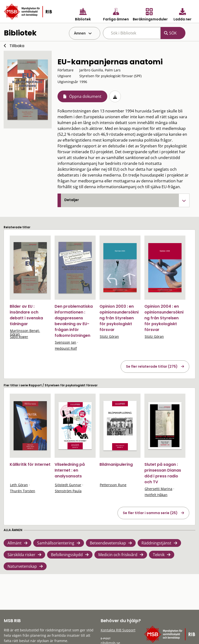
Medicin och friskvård (118, 555)
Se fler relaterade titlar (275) (152, 366)
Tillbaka (17, 46)
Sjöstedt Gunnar (68, 485)
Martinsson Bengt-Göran (25, 332)
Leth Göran (19, 485)
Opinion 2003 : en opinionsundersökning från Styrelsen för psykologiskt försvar (119, 318)
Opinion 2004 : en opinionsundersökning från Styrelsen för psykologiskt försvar (164, 318)
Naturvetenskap (22, 566)
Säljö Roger (19, 337)
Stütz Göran (109, 336)
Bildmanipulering (116, 464)
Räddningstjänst (156, 543)
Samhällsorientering (56, 543)
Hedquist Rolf (66, 348)
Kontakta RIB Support (118, 630)
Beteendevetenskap (108, 543)
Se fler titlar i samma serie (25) (150, 513)
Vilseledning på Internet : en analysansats (70, 470)
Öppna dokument (85, 96)
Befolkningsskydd (67, 555)
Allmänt (15, 543)
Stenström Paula (68, 491)
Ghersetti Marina (158, 489)
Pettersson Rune (113, 485)
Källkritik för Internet (30, 464)
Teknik (159, 555)
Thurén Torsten (23, 491)
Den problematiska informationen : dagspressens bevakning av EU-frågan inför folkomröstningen (74, 321)
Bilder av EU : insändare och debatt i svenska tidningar (26, 315)
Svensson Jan (66, 342)
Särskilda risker (21, 555)
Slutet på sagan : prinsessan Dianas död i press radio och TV (163, 473)
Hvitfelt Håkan (156, 495)
